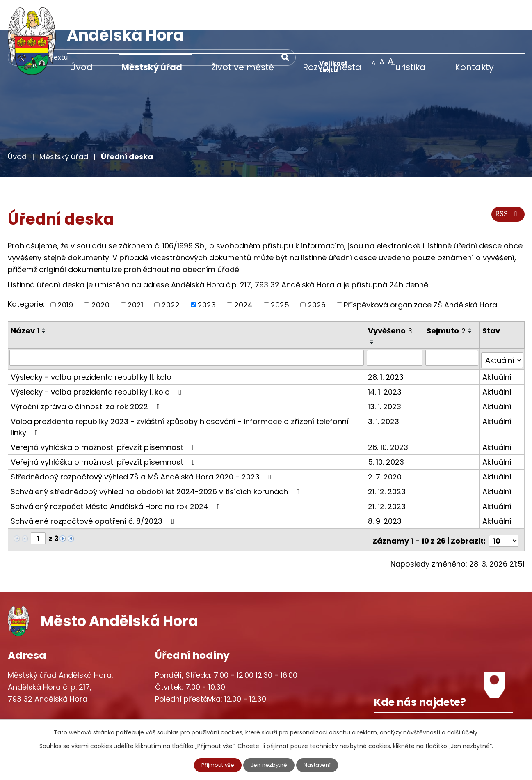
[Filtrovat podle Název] (187, 327)
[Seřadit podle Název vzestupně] (44, 298)
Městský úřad (152, 67)
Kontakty (474, 67)
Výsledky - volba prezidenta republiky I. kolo (98, 358)
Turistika (408, 67)
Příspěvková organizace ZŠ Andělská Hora (420, 274)
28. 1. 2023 (387, 343)
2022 (171, 274)
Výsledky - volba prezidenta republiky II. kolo (91, 343)
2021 (135, 274)
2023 (207, 274)
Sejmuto (447, 300)
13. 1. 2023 (385, 373)
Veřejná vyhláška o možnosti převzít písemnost (105, 414)
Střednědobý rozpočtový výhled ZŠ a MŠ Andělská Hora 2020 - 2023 (143, 443)
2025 (280, 274)
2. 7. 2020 (386, 443)
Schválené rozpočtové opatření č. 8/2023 (94, 487)
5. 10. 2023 (387, 428)
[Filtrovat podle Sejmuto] (452, 327)
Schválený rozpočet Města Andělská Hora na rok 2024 (117, 473)
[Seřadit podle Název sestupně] (44, 301)
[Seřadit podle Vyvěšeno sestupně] (373, 312)
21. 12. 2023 (388, 458)
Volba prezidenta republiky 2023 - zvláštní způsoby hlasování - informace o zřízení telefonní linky (180, 393)
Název (25, 300)
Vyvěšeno (391, 300)
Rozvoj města (332, 67)
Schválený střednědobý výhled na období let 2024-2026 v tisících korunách (157, 458)
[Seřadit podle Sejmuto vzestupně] (471, 298)
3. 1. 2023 (384, 388)
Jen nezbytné (269, 765)
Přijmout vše (216, 765)
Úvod (81, 67)
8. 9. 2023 (386, 487)
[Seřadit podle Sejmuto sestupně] (471, 301)
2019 (65, 274)
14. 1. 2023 (386, 358)
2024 (243, 274)
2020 (100, 274)
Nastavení (320, 765)
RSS (507, 186)
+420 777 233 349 (58, 697)
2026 (317, 274)
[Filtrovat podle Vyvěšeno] (396, 327)
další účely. (463, 732)
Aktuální (497, 343)
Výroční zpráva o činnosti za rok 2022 (87, 373)
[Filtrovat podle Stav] (502, 327)
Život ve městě (243, 67)
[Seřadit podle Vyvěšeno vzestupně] (373, 309)
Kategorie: (26, 273)
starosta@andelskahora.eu (74, 714)
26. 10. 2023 (389, 414)
